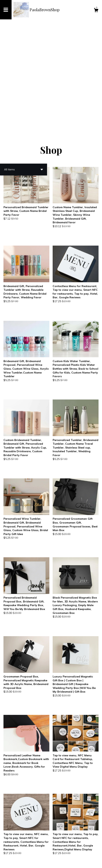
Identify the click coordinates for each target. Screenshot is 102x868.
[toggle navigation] (6, 10)
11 (65, 852)
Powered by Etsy (46, 862)
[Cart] (96, 11)
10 (58, 852)
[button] (24, 68)
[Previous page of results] (21, 852)
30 (76, 852)
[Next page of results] (82, 852)
